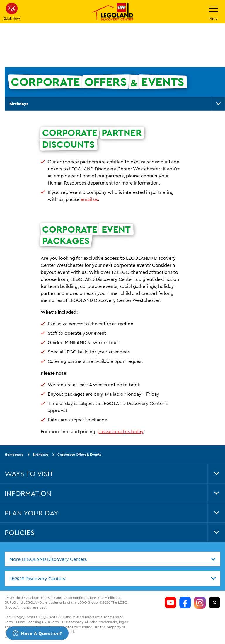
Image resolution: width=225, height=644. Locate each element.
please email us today (121, 431)
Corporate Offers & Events (79, 454)
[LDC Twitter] (214, 603)
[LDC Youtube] (171, 603)
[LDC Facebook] (185, 603)
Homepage (14, 454)
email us (89, 199)
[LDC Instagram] (200, 603)
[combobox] (112, 559)
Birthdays (19, 104)
